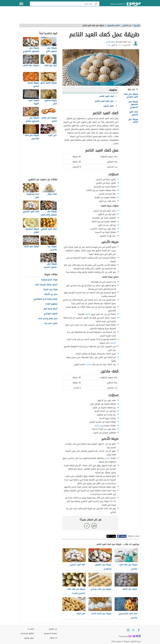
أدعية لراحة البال (50, 309)
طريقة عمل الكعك (133, 121)
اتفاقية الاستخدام (27, 633)
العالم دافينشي (51, 314)
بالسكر (88, 364)
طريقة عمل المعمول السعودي (133, 104)
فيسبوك (123, 536)
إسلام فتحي (110, 42)
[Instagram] (128, 630)
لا (87, 526)
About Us (53, 638)
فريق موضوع (29, 638)
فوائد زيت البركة (50, 290)
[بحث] (96, 4)
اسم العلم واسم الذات (48, 319)
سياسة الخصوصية (50, 633)
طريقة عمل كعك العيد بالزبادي (131, 95)
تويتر (114, 536)
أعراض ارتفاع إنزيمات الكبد (46, 285)
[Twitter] (133, 630)
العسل (107, 458)
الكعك (88, 314)
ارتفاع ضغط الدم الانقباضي (45, 299)
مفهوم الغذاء (51, 304)
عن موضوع (53, 629)
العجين (113, 343)
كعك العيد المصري (133, 113)
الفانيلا (97, 426)
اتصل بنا (31, 629)
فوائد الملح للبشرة (49, 280)
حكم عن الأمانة (51, 294)
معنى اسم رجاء (51, 323)
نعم (94, 526)
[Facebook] (139, 630)
